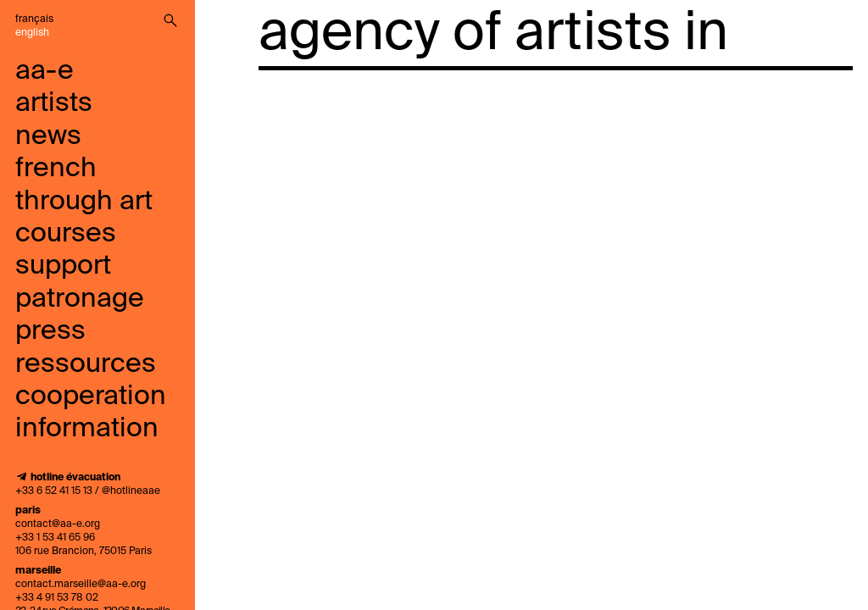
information (87, 429)
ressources (86, 364)
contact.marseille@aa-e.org (81, 585)
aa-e (45, 71)
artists (54, 103)
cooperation (91, 396)
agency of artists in (493, 34)
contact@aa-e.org (58, 524)
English (32, 33)
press (50, 331)
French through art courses (84, 201)
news (48, 136)
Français (34, 19)
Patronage (80, 299)
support (63, 266)
